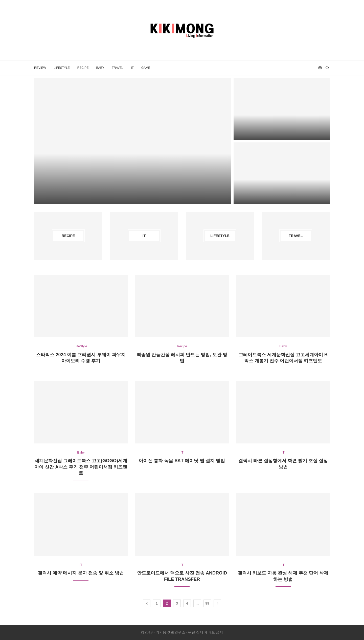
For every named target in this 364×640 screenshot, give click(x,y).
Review (40, 68)
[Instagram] (320, 68)
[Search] (327, 68)
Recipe (83, 68)
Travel (118, 68)
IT (132, 68)
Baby (100, 68)
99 (207, 604)
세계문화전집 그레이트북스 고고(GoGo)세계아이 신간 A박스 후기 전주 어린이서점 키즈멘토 (81, 467)
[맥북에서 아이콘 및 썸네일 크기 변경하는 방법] (282, 109)
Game (146, 68)
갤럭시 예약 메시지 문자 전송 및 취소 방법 (81, 573)
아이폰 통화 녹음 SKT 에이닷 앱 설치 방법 (182, 461)
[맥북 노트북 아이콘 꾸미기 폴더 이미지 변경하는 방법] (133, 141)
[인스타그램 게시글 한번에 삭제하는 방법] (282, 173)
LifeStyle (62, 68)
